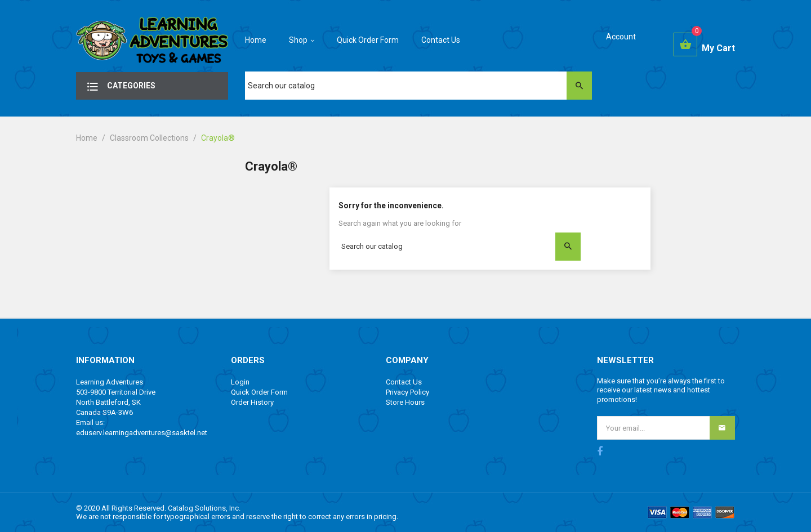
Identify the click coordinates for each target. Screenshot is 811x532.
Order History (252, 402)
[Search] (418, 86)
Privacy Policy (407, 392)
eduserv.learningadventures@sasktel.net (142, 433)
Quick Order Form (259, 392)
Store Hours (405, 402)
